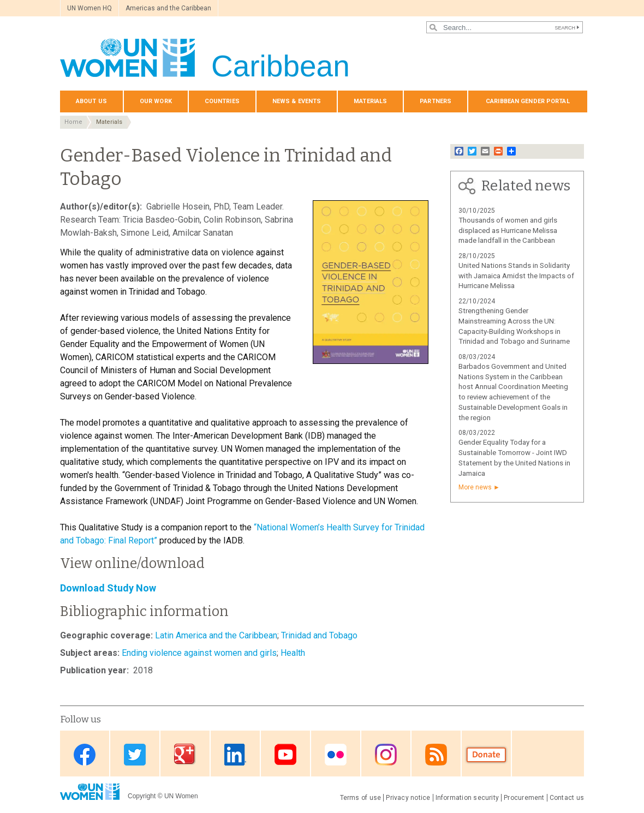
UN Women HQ (90, 8)
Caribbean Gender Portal (528, 101)
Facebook (85, 754)
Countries (222, 101)
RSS (436, 754)
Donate (486, 754)
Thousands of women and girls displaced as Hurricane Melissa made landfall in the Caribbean (508, 231)
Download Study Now (108, 588)
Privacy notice (408, 798)
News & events (297, 101)
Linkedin (235, 754)
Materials (370, 101)
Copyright (142, 796)
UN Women (181, 796)
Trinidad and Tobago (319, 635)
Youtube (285, 754)
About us (91, 101)
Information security (467, 798)
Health (293, 653)
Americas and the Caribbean (168, 8)
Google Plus (185, 754)
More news (475, 487)
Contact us (567, 798)
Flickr (336, 754)
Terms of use (361, 798)
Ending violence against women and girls (199, 653)
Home (73, 122)
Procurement (524, 798)
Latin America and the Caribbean (216, 635)
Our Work (156, 101)
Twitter (135, 754)
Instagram (386, 754)
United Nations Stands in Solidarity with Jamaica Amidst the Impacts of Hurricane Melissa (516, 276)
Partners (436, 101)
